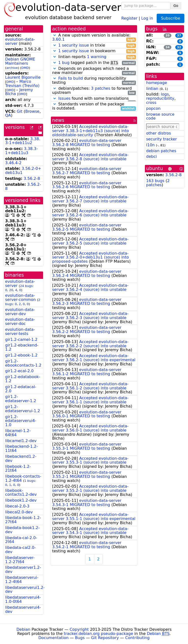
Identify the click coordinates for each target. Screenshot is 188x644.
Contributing (138, 638)
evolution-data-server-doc (20, 322)
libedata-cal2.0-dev (20, 550)
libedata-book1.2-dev (22, 530)
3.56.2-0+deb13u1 (23, 171)
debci (151, 156)
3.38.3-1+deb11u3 (21, 151)
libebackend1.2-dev (21, 458)
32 (179, 47)
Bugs (80, 638)
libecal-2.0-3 (17, 506)
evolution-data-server (20, 41)
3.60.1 (58, 39)
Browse (32, 111)
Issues (64, 98)
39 (168, 36)
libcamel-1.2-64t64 (18, 433)
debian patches (161, 151)
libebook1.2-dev (21, 500)
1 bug (64, 63)
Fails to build (70, 78)
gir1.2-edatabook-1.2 (23, 379)
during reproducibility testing (94, 81)
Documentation (53, 638)
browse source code (160, 116)
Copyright (79, 629)
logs (165, 94)
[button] (55, 35)
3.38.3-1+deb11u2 (23, 141)
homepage (157, 83)
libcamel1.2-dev (21, 441)
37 (179, 36)
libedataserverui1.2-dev (25, 590)
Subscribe (170, 18)
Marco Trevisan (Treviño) (22, 84)
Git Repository (105, 638)
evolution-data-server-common (20, 297)
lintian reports (94, 57)
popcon (153, 108)
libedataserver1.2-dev (23, 570)
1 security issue (74, 45)
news (58, 120)
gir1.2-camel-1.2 (21, 340)
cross (151, 103)
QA (8, 115)
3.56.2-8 (32, 179)
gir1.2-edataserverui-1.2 (23, 409)
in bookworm (94, 51)
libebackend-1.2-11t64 (21, 448)
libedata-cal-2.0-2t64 (21, 540)
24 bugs (26, 286)
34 (168, 47)
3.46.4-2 (13, 163)
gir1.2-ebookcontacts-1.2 (23, 363)
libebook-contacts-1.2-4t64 (23, 478)
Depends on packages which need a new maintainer (94, 71)
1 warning (97, 57)
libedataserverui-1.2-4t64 (22, 580)
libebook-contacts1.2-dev (21, 493)
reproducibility (160, 98)
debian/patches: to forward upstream (94, 91)
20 (11, 290)
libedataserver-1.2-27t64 (20, 560)
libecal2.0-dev (19, 512)
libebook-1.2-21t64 (18, 469)
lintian (152, 89)
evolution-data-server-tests (20, 332)
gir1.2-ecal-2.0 (19, 371)
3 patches (101, 88)
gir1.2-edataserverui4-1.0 (21, 421)
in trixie (94, 45)
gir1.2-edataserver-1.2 (21, 399)
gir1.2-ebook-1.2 (21, 355)
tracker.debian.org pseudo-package (99, 634)
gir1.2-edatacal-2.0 (21, 389)
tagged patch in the (94, 63)
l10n (150, 145)
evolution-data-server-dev (20, 312)
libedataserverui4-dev (23, 609)
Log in (147, 18)
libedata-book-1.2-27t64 (23, 520)
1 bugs (29, 481)
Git (19, 111)
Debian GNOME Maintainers (20, 61)
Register (129, 18)
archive (12, 68)
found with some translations (94, 99)
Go (176, 6)
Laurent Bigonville (23, 77)
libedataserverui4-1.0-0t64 (23, 599)
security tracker (162, 139)
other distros (159, 133)
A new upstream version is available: (94, 37)
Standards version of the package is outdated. (94, 106)
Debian (23, 629)
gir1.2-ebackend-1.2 (22, 347)
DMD (25, 68)
